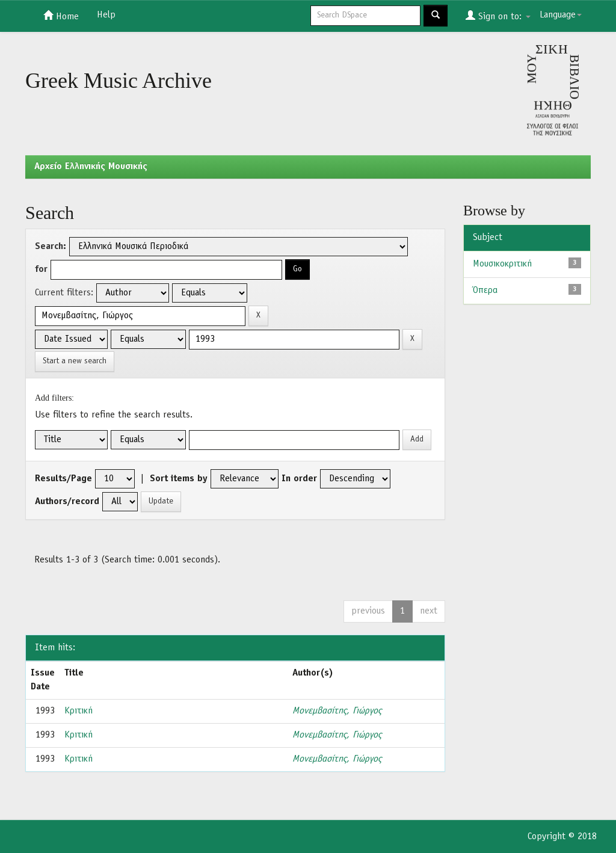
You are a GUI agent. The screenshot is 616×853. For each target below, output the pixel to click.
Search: (51, 247)
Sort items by (179, 479)
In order (299, 479)
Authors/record (67, 502)
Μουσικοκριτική (502, 264)
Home (61, 16)
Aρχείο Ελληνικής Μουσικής (91, 167)
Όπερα (485, 291)
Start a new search (75, 361)
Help (106, 15)
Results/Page (63, 479)
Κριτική (79, 711)
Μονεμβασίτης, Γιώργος (337, 711)
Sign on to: (498, 16)
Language (561, 15)
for (41, 269)
